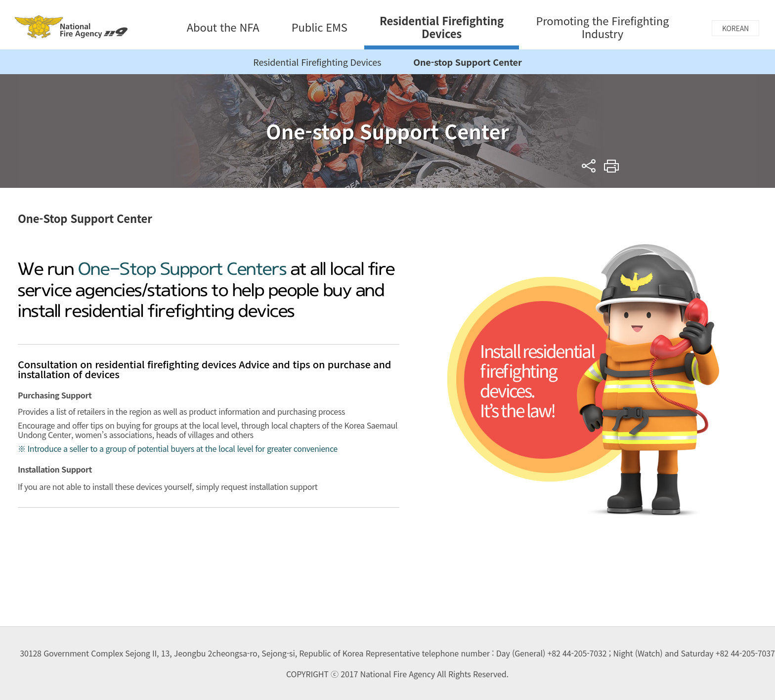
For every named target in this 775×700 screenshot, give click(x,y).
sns (589, 166)
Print (612, 166)
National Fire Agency (71, 26)
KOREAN (735, 28)
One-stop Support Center (467, 62)
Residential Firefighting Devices (317, 62)
